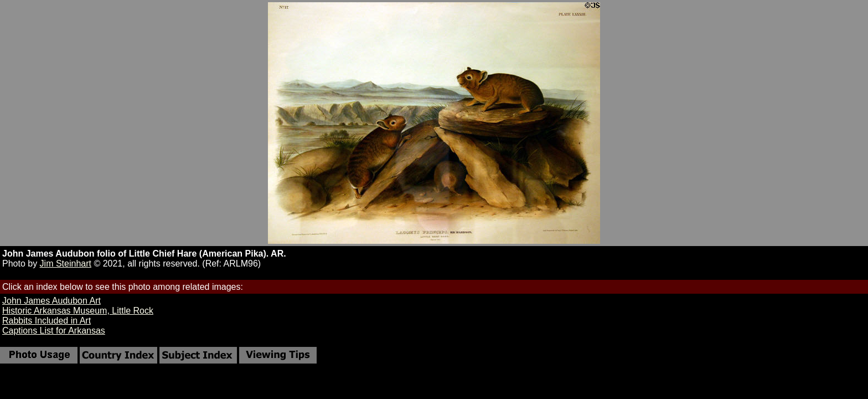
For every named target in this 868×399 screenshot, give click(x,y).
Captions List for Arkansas (54, 331)
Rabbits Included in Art (46, 321)
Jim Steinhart (66, 264)
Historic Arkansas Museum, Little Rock (78, 311)
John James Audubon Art (51, 301)
